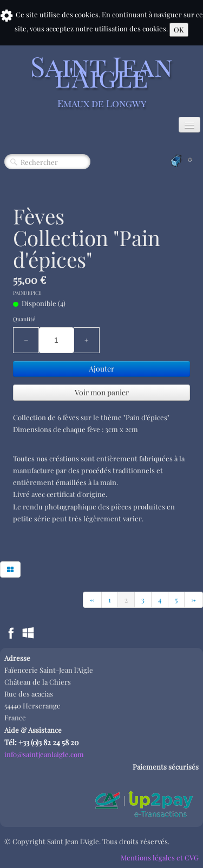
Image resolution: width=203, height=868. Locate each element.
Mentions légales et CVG (160, 857)
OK (179, 29)
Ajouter (101, 369)
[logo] (101, 80)
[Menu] (189, 125)
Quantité (24, 319)
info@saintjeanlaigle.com (44, 754)
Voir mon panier (102, 392)
